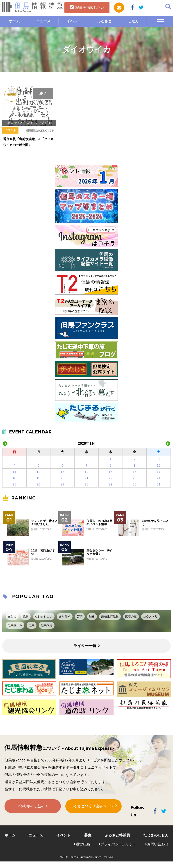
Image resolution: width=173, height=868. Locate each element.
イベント (74, 21)
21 (87, 478)
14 (87, 472)
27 (63, 484)
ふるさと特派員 (117, 835)
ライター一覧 (85, 646)
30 (135, 484)
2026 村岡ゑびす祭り (43, 552)
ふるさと (105, 21)
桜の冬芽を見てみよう (155, 523)
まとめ (12, 616)
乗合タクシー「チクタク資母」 (100, 552)
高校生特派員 (110, 616)
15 (110, 472)
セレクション (44, 616)
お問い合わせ (158, 844)
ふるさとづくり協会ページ (92, 806)
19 (38, 478)
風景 (26, 616)
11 (15, 472)
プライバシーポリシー (118, 844)
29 (110, 484)
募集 (88, 835)
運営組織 (83, 844)
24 (159, 478)
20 (63, 478)
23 (135, 478)
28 (87, 484)
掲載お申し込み (31, 806)
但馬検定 (47, 625)
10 (159, 465)
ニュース (43, 21)
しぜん (133, 21)
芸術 (80, 616)
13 (63, 472)
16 (135, 472)
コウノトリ (150, 616)
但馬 (32, 625)
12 (38, 472)
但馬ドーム (15, 625)
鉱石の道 (131, 616)
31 (159, 484)
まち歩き (65, 616)
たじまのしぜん (156, 835)
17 (159, 472)
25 (15, 484)
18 (15, 478)
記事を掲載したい (90, 8)
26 (38, 484)
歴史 (92, 616)
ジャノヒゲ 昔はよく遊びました (44, 523)
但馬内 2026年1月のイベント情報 (99, 523)
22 (110, 478)
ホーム (14, 21)
